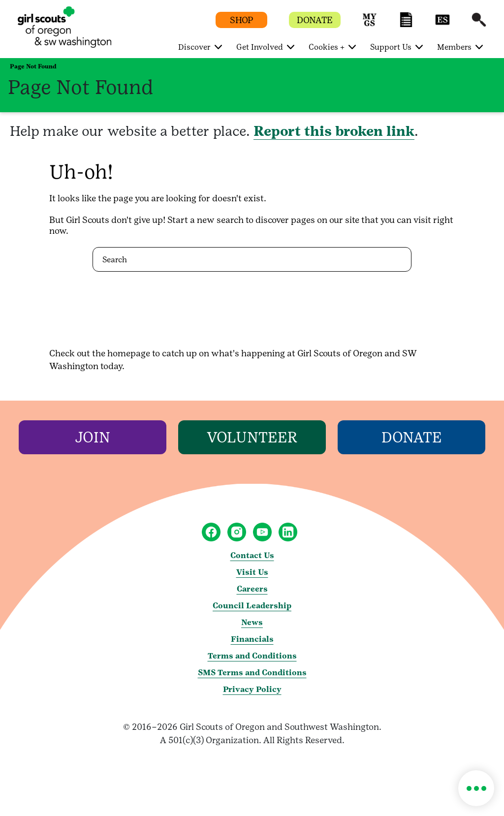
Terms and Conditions (252, 656)
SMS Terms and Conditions (252, 673)
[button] (370, 24)
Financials (252, 639)
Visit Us (252, 572)
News (252, 622)
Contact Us (252, 555)
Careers (252, 589)
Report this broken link (334, 131)
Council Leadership (252, 606)
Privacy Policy (252, 689)
